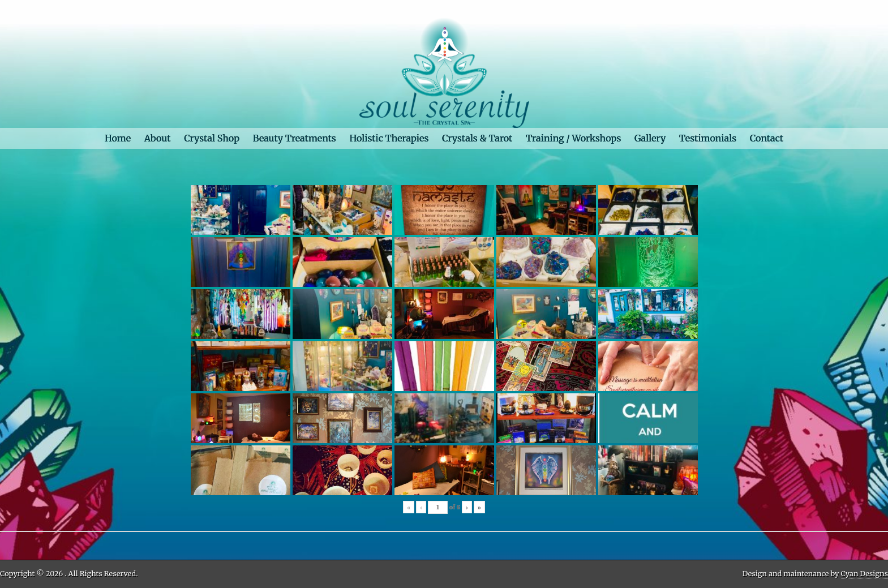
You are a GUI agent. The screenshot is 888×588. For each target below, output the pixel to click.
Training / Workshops (573, 138)
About (158, 138)
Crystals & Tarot (477, 138)
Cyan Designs (865, 573)
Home (118, 138)
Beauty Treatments (295, 138)
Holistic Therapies (389, 138)
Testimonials (708, 138)
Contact (767, 138)
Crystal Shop (212, 138)
